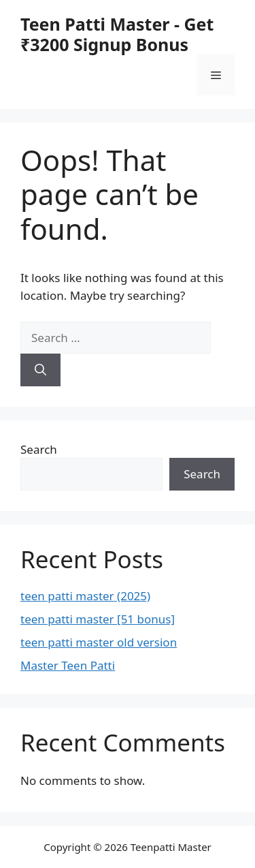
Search (39, 449)
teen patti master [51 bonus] (98, 619)
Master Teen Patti (68, 665)
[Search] (40, 370)
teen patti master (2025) (85, 596)
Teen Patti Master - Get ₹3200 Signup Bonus (117, 34)
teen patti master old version (99, 642)
